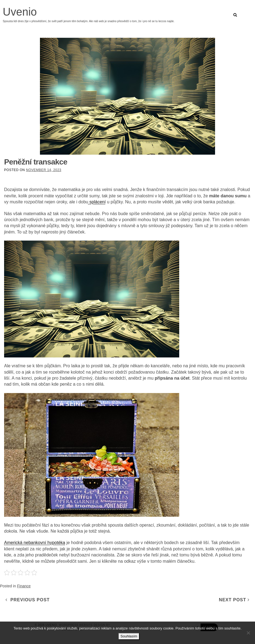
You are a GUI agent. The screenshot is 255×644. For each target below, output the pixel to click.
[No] (248, 633)
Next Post (234, 600)
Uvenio (20, 12)
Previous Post (28, 600)
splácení (97, 202)
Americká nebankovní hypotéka (35, 543)
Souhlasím (129, 636)
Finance (24, 586)
